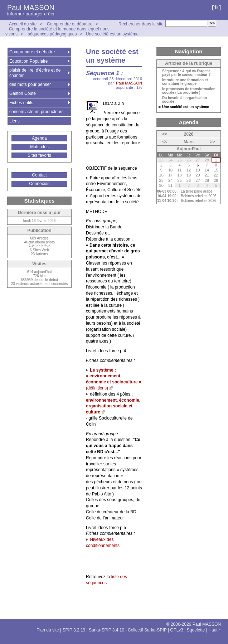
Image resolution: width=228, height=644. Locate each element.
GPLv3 (177, 630)
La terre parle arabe (197, 191)
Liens (14, 121)
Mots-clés (39, 147)
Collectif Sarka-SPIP (147, 630)
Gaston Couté (23, 93)
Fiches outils (21, 103)
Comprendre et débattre (70, 24)
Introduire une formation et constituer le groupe (185, 82)
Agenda (39, 138)
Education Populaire (28, 61)
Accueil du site (23, 24)
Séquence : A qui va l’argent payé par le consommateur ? (186, 73)
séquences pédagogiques (52, 34)
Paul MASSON (31, 8)
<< (165, 134)
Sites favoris (39, 155)
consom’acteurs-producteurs (36, 112)
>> (213, 142)
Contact (39, 175)
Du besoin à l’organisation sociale (185, 100)
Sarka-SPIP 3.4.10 (106, 630)
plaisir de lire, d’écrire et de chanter (35, 73)
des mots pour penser (30, 84)
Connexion (39, 184)
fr (216, 7)
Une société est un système (112, 34)
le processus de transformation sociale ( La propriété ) (189, 91)
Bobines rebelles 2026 (198, 196)
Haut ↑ (215, 630)
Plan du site (48, 630)
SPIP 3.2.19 (74, 630)
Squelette (196, 630)
